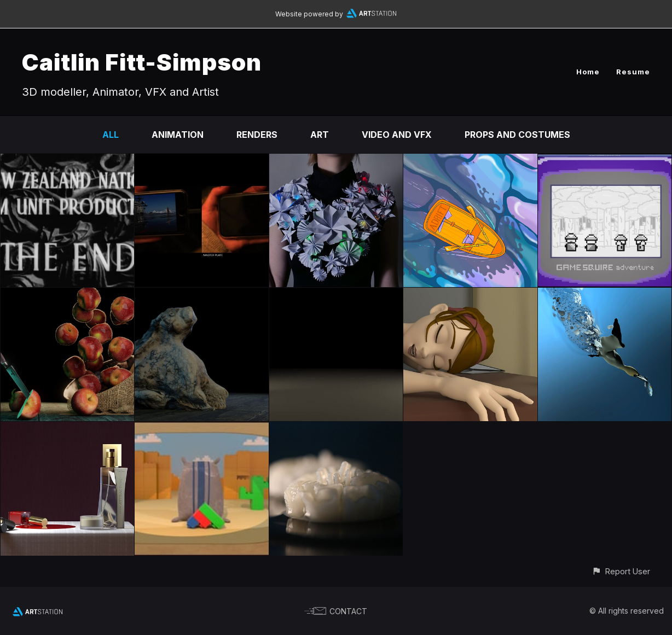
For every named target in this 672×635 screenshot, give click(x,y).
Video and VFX (397, 135)
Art (320, 135)
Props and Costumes (517, 135)
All (111, 135)
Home (588, 72)
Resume (633, 72)
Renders (257, 135)
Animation (178, 135)
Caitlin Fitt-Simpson (142, 62)
